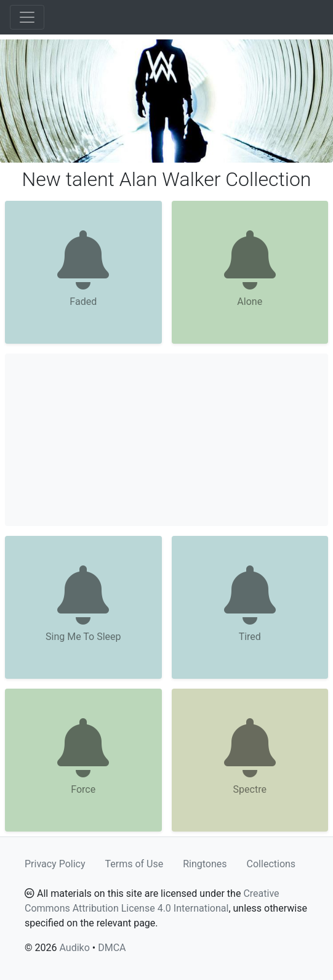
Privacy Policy (55, 864)
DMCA (112, 948)
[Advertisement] (166, 440)
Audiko (74, 948)
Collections (271, 864)
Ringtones (205, 864)
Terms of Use (134, 864)
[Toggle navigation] (27, 17)
